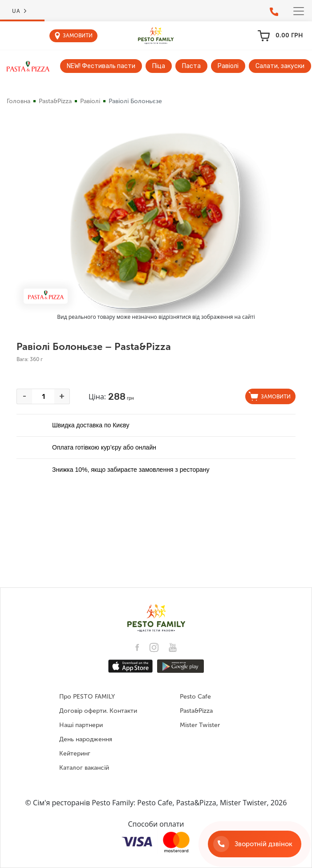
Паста (191, 66)
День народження (86, 739)
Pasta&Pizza (55, 101)
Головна (18, 101)
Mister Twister (200, 725)
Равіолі (228, 66)
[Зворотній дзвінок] (255, 844)
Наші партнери (81, 725)
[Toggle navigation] (299, 11)
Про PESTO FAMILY (87, 697)
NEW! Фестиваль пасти (101, 66)
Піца (159, 66)
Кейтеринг (75, 753)
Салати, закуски (280, 66)
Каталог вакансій (84, 768)
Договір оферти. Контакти (98, 711)
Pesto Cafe (195, 697)
